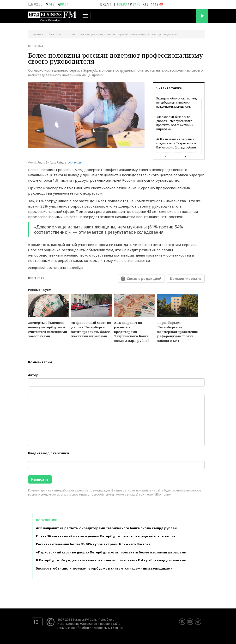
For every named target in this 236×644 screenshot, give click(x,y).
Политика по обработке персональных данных (90, 628)
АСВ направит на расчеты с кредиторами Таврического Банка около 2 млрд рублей (176, 143)
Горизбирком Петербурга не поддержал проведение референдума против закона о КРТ (178, 331)
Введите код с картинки (48, 453)
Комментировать (186, 279)
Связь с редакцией (144, 279)
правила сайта (110, 624)
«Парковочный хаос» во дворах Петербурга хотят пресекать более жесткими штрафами (175, 123)
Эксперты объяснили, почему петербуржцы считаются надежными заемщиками (177, 102)
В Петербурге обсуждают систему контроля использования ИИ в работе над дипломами (111, 560)
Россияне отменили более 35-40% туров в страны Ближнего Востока (93, 544)
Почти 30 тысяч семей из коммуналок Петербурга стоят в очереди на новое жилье (106, 536)
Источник (75, 163)
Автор (33, 375)
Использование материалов (77, 624)
